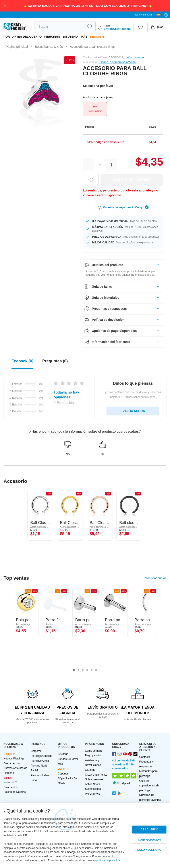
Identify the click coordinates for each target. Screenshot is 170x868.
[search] (60, 27)
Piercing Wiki (93, 794)
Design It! (98, 37)
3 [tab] (83, 670)
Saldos (8, 778)
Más (84, 37)
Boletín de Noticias (15, 792)
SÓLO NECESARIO (149, 850)
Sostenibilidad (93, 789)
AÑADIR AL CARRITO (132, 180)
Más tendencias (156, 578)
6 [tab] (96, 670)
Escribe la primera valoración (117, 62)
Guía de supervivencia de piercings (149, 786)
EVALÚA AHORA (133, 411)
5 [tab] (92, 670)
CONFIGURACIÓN (149, 840)
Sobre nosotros (94, 779)
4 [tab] (87, 670)
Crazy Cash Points (96, 775)
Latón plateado (134, 57)
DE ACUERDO (149, 830)
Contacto (145, 757)
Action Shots (92, 784)
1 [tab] (74, 670)
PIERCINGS (52, 37)
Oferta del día (12, 763)
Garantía (90, 770)
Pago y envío (93, 755)
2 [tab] (78, 670)
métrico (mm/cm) (143, 15)
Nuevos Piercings (14, 759)
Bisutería (71, 37)
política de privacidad (109, 860)
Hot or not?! (11, 782)
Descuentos (11, 787)
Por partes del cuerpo (23, 37)
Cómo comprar (94, 751)
